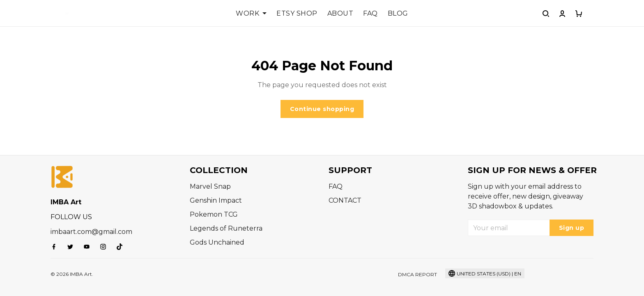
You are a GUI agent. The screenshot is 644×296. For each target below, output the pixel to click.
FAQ (370, 13)
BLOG (398, 13)
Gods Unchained (217, 242)
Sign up (572, 228)
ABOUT (340, 13)
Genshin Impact (216, 200)
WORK (251, 13)
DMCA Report (417, 274)
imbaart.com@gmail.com (91, 232)
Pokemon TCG (214, 214)
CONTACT (345, 200)
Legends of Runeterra (226, 228)
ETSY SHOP (297, 13)
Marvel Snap (210, 186)
